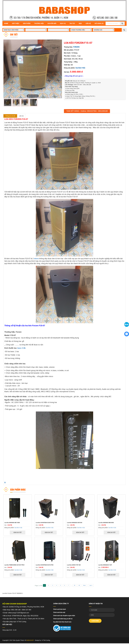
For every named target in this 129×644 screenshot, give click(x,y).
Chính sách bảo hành (60, 609)
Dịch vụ (63, 23)
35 (75, 585)
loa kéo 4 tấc (80, 68)
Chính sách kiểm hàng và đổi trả (63, 619)
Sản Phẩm (27, 23)
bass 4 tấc (22, 348)
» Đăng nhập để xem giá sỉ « (74, 76)
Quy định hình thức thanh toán (62, 622)
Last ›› (91, 585)
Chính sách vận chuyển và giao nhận (64, 616)
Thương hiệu (39, 23)
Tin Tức (72, 23)
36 (79, 585)
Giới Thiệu (16, 23)
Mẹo (80, 23)
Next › (85, 585)
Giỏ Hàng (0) (99, 23)
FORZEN (76, 47)
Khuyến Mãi (52, 23)
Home (6, 23)
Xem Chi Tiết (18, 532)
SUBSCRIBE (95, 621)
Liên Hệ (88, 23)
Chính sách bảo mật (59, 612)
